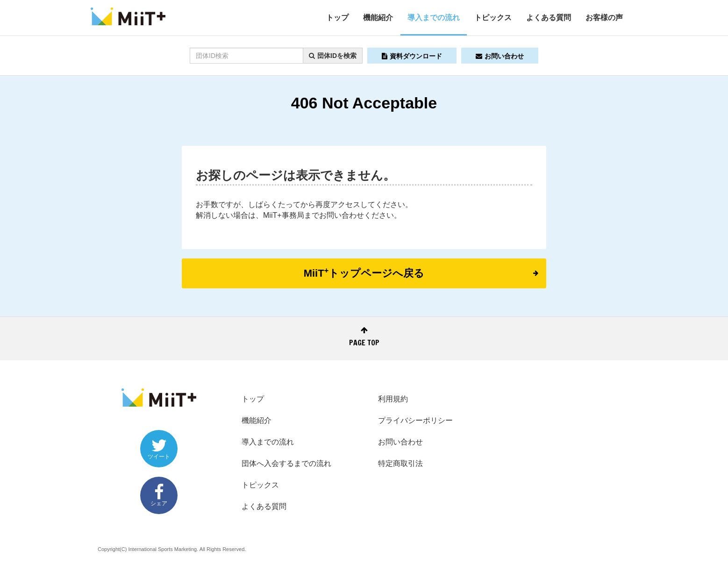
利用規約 (393, 399)
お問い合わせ (500, 56)
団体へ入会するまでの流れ (286, 463)
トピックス (493, 18)
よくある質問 (549, 18)
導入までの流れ (434, 18)
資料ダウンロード (412, 56)
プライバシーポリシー (415, 420)
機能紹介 (378, 18)
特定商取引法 (400, 463)
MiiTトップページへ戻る (421, 272)
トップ (337, 18)
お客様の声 (604, 18)
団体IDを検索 (333, 56)
